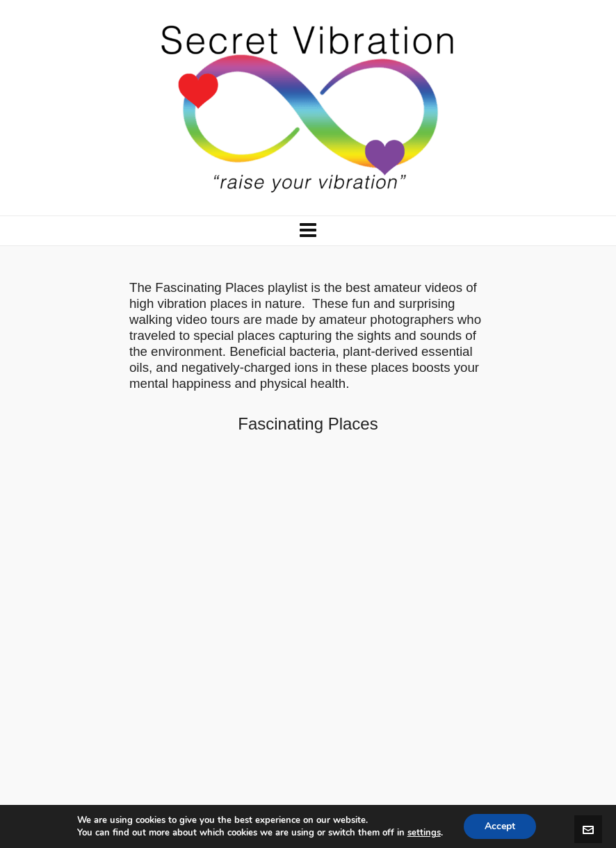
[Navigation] (308, 231)
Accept (500, 826)
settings (424, 833)
